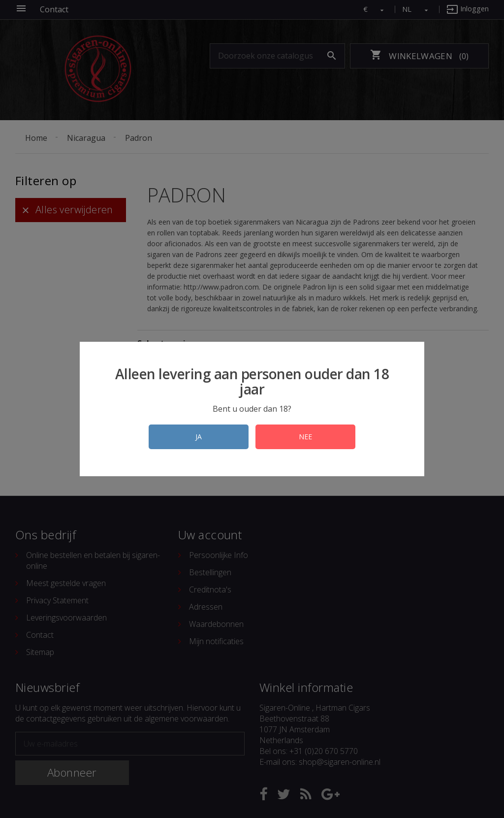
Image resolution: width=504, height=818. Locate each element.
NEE (305, 437)
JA (199, 437)
